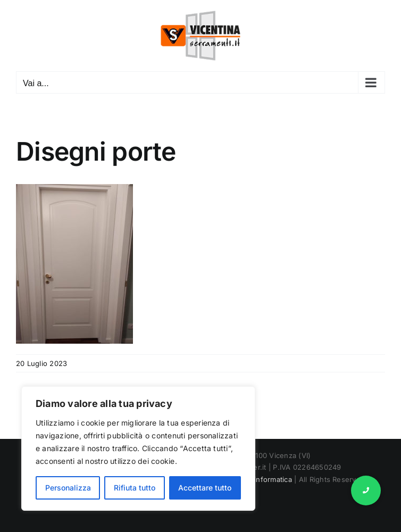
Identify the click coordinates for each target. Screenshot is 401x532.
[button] (366, 491)
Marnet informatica (260, 479)
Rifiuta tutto (135, 488)
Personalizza (68, 488)
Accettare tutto (205, 488)
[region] (138, 448)
